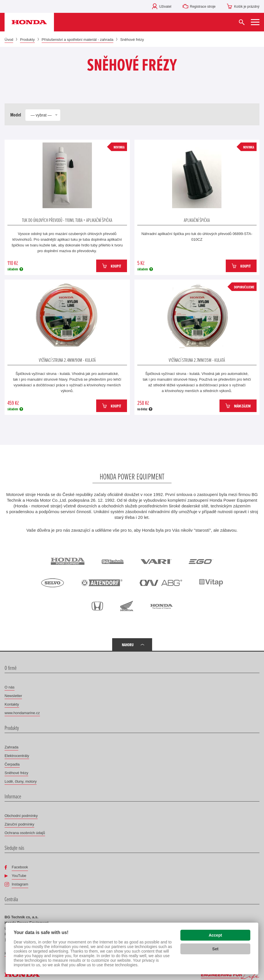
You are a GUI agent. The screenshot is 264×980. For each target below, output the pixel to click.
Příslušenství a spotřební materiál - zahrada (77, 40)
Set (215, 949)
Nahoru (128, 645)
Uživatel (165, 7)
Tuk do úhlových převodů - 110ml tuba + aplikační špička (67, 220)
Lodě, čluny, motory (21, 781)
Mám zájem (242, 406)
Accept (215, 935)
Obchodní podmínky (21, 816)
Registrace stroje (203, 7)
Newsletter (13, 696)
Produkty (27, 40)
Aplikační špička (197, 220)
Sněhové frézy (16, 773)
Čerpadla (12, 764)
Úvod (9, 40)
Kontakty (12, 704)
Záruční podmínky (19, 824)
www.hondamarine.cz (22, 713)
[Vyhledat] (242, 22)
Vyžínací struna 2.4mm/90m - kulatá (67, 360)
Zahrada (11, 747)
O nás (10, 687)
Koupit (116, 266)
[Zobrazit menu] (255, 22)
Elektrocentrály (17, 756)
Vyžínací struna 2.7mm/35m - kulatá (197, 360)
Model (16, 115)
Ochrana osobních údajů (25, 833)
